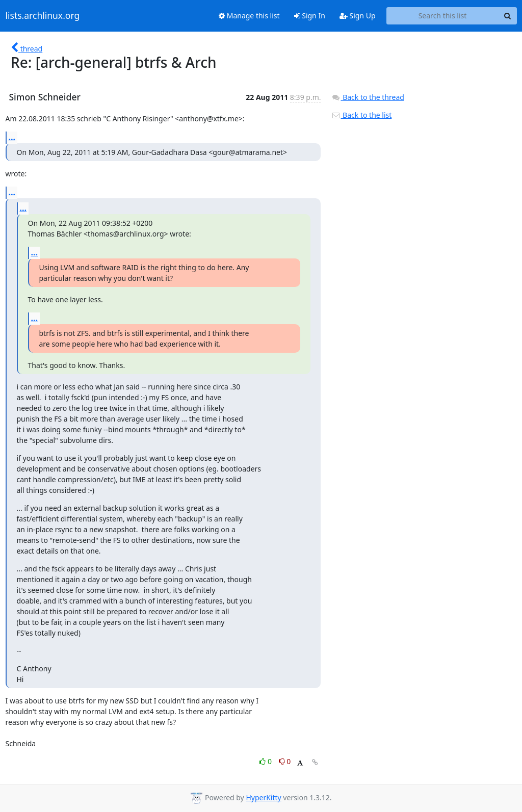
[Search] (508, 16)
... (12, 137)
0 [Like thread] (266, 761)
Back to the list (361, 115)
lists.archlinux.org (43, 16)
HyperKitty (263, 797)
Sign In (310, 16)
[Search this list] (443, 16)
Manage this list (249, 16)
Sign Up (358, 16)
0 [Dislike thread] (285, 761)
